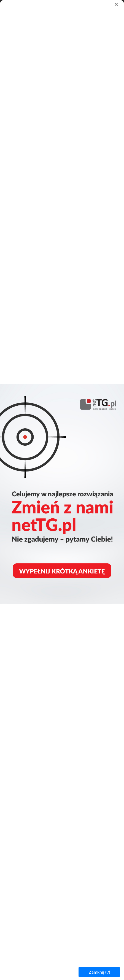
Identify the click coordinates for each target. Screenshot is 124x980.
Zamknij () (99, 972)
